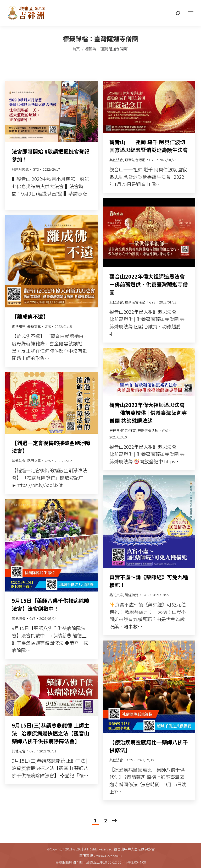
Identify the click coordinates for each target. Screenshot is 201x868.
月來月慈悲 (20, 169)
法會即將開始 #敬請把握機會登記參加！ (51, 155)
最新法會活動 (135, 160)
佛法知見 (19, 326)
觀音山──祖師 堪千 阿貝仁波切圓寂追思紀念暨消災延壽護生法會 (149, 146)
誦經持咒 (132, 595)
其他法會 (116, 160)
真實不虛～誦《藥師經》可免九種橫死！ (149, 581)
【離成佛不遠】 (30, 316)
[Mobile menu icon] (191, 13)
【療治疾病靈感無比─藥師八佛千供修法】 (149, 746)
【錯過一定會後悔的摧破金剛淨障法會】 (51, 447)
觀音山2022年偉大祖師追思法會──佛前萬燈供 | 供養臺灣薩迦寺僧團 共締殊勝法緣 (148, 413)
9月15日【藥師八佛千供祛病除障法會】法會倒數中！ (51, 604)
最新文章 (34, 326)
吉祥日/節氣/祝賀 (123, 430)
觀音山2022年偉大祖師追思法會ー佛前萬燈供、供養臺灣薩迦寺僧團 (149, 284)
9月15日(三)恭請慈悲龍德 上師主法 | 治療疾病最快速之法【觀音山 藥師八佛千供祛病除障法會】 (51, 733)
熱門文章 (34, 461)
